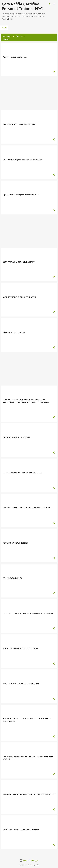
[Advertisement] (29, 93)
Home (4, 28)
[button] (54, 72)
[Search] (50, 4)
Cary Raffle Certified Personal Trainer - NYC (22, 6)
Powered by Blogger (29, 861)
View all (5, 39)
